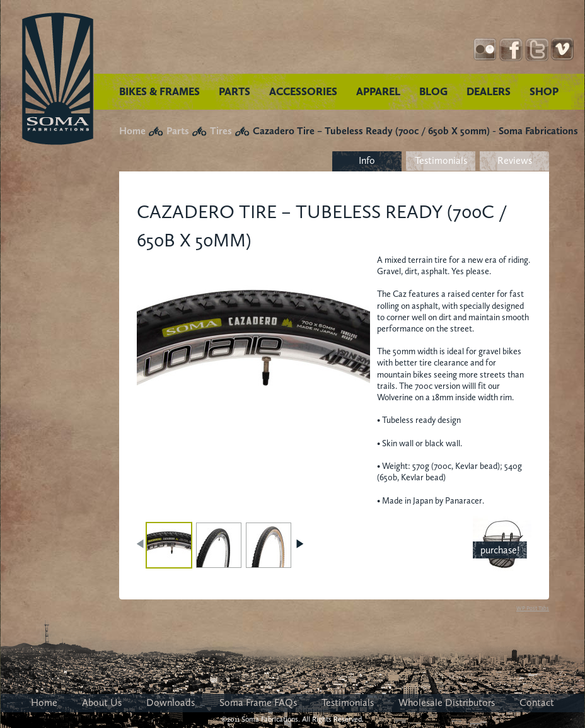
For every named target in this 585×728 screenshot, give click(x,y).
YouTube (563, 49)
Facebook (511, 49)
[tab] (367, 161)
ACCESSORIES (303, 91)
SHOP (544, 91)
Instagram (485, 49)
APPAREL (378, 91)
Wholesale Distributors (447, 702)
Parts (178, 131)
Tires (221, 131)
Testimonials (441, 160)
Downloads (171, 702)
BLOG (433, 91)
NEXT (299, 544)
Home (132, 131)
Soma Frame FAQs (258, 702)
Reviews (515, 160)
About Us (102, 702)
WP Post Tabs (533, 608)
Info (367, 160)
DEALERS (489, 91)
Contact (537, 702)
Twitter (537, 49)
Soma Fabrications (58, 79)
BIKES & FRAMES (159, 91)
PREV (141, 544)
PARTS (235, 91)
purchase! (500, 550)
